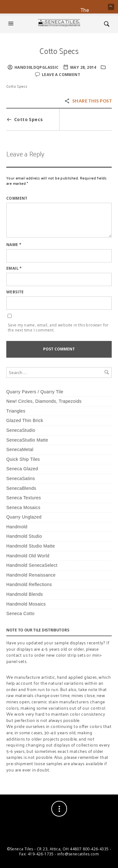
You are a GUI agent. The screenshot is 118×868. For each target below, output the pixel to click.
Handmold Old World (28, 556)
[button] (12, 24)
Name (14, 245)
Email (14, 268)
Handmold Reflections (29, 584)
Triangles (16, 411)
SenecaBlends (21, 488)
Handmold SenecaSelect (32, 565)
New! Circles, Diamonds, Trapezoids (44, 401)
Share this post (88, 101)
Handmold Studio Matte (31, 546)
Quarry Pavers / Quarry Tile (35, 392)
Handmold (17, 527)
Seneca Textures (24, 498)
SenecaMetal (20, 449)
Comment (17, 198)
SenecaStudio (21, 430)
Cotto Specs (59, 50)
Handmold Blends (25, 594)
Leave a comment (61, 75)
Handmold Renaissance (31, 575)
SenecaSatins (21, 478)
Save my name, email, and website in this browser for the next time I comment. (58, 328)
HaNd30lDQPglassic (37, 67)
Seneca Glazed (22, 469)
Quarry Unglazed (24, 517)
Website (15, 292)
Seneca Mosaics (23, 507)
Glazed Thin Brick (25, 420)
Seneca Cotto (20, 613)
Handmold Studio (24, 536)
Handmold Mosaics (26, 604)
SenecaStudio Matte (27, 440)
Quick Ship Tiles (23, 459)
